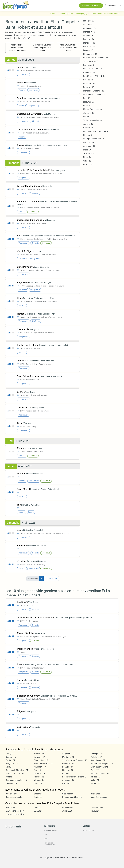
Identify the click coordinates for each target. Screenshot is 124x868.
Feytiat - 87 (88, 50)
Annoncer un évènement (91, 6)
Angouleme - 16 (90, 28)
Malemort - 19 (89, 84)
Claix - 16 (87, 161)
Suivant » (53, 579)
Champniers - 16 (90, 54)
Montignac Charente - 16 (94, 91)
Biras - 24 (87, 157)
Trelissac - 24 (89, 154)
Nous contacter (89, 831)
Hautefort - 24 (89, 72)
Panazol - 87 (89, 87)
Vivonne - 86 (88, 143)
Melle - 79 (87, 150)
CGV (46, 839)
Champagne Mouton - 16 (94, 139)
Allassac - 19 (89, 113)
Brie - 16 (87, 98)
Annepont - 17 (89, 146)
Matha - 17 (88, 117)
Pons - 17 (87, 106)
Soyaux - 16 (88, 80)
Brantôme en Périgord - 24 (94, 76)
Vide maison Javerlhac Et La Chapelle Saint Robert (43, 48)
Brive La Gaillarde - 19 (93, 69)
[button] (113, 6)
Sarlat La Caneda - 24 (92, 120)
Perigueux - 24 (89, 65)
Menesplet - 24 (89, 32)
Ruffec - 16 (88, 165)
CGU (46, 835)
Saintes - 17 (88, 25)
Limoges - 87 (89, 21)
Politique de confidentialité (49, 844)
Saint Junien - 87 (90, 61)
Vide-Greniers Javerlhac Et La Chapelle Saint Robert (17, 48)
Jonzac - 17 (88, 124)
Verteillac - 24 (89, 47)
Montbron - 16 (89, 43)
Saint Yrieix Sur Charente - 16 (96, 58)
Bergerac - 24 (89, 39)
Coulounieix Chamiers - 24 (94, 95)
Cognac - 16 (88, 36)
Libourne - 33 (89, 102)
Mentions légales (50, 831)
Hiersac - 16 (88, 128)
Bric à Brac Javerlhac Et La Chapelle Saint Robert (68, 48)
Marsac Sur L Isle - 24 (92, 109)
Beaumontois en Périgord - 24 (96, 131)
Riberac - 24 (88, 135)
